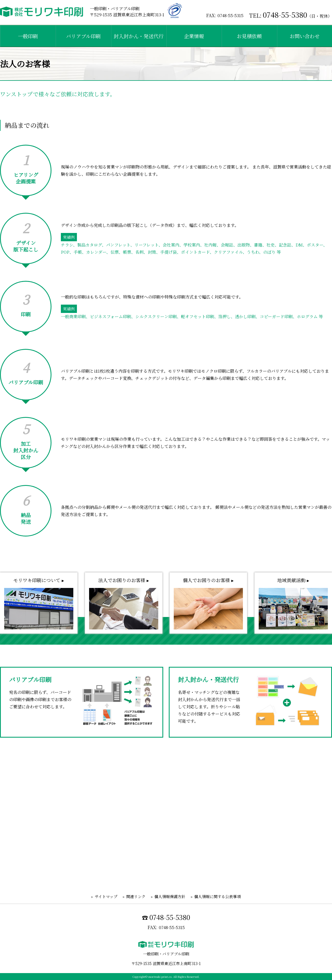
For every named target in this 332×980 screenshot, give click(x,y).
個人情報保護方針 (170, 896)
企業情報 (194, 36)
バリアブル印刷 (83, 36)
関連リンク (136, 896)
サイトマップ (106, 896)
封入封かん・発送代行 (139, 36)
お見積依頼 (249, 36)
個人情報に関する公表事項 (217, 896)
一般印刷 (28, 36)
